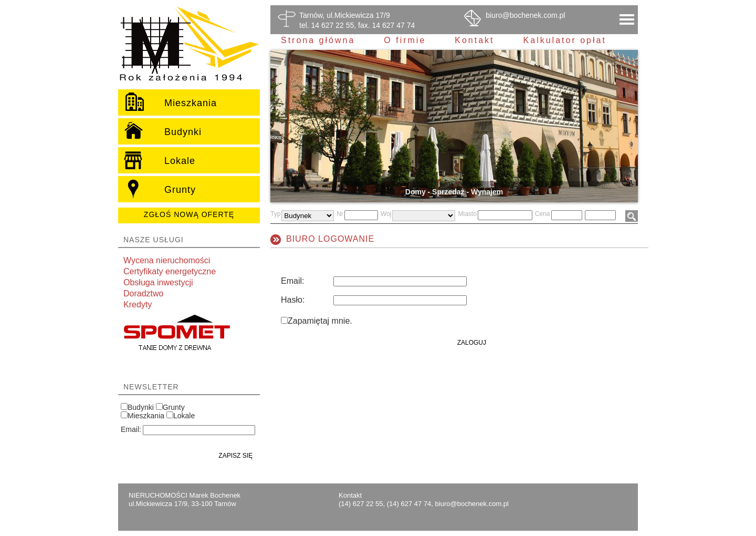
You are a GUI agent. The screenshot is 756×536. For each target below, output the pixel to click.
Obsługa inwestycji (158, 282)
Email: (131, 429)
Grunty (174, 407)
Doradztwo (143, 293)
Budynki (141, 407)
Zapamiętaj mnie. (320, 321)
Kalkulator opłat (565, 40)
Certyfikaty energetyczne (170, 271)
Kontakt (474, 40)
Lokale (184, 416)
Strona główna (318, 40)
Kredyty (138, 305)
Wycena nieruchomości (167, 260)
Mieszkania (146, 416)
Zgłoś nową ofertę (189, 214)
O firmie (405, 40)
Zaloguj (472, 343)
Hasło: (293, 300)
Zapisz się (235, 456)
